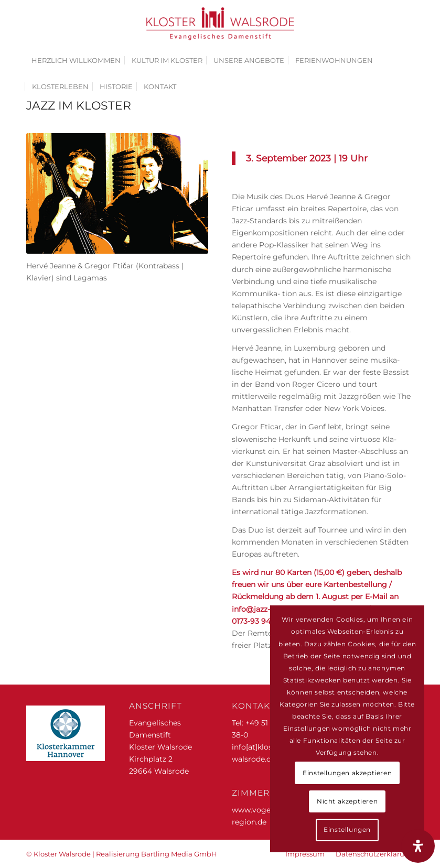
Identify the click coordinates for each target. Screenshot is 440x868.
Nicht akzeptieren (347, 801)
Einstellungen (347, 829)
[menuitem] (76, 60)
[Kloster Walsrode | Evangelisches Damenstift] (220, 24)
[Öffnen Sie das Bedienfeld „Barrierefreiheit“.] (418, 846)
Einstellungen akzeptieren (347, 773)
